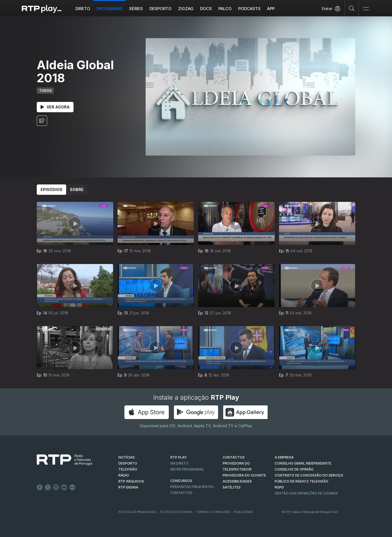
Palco (225, 9)
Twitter (48, 487)
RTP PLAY (179, 457)
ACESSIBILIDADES (237, 481)
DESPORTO (128, 463)
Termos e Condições (213, 512)
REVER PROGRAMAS (187, 469)
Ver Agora (55, 107)
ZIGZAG (186, 9)
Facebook (40, 487)
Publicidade (243, 512)
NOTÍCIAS (127, 457)
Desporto (160, 9)
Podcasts (249, 9)
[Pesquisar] (352, 8)
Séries (136, 9)
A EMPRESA (284, 457)
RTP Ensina (128, 487)
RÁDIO (124, 475)
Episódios (51, 189)
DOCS (206, 9)
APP (271, 9)
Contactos (181, 493)
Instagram (56, 487)
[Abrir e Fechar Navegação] (366, 9)
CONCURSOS (181, 481)
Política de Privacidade (137, 512)
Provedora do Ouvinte (244, 475)
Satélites (232, 487)
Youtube (64, 487)
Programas (110, 9)
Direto (83, 9)
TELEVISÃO (128, 469)
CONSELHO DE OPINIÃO (294, 469)
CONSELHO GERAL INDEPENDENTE (303, 463)
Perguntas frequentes (192, 487)
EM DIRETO (180, 463)
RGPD (279, 487)
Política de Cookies (176, 512)
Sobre (77, 189)
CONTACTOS (234, 457)
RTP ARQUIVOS (131, 481)
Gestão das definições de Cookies (306, 493)
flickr (72, 487)
